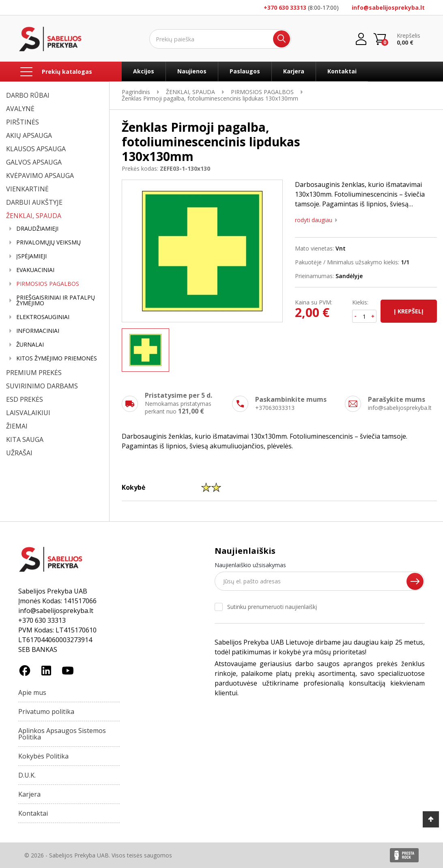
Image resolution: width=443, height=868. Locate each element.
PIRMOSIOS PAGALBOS (48, 284)
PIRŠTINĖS (23, 122)
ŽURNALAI (30, 345)
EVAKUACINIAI (35, 270)
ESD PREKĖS (25, 399)
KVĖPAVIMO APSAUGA (40, 176)
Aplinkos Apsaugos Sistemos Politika (62, 734)
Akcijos (144, 71)
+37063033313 (275, 408)
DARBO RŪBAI (28, 95)
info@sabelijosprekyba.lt (388, 8)
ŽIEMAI (17, 426)
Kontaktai (342, 71)
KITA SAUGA (25, 439)
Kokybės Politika (43, 756)
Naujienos (192, 71)
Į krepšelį (409, 311)
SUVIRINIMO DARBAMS (42, 386)
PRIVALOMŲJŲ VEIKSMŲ (48, 242)
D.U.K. (27, 775)
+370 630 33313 (285, 8)
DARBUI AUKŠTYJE (34, 202)
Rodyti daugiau (314, 220)
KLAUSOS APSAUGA (36, 149)
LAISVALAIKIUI (28, 413)
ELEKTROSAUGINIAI (43, 317)
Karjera (294, 71)
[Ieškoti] (220, 39)
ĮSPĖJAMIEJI (31, 256)
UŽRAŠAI (19, 453)
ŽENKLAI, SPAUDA (34, 216)
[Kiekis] (365, 316)
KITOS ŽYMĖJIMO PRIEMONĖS (57, 358)
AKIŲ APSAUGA (29, 135)
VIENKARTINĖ (27, 189)
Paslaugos (245, 71)
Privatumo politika (46, 712)
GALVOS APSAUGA (34, 162)
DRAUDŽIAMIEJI (37, 229)
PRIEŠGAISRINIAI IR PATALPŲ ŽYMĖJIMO (56, 300)
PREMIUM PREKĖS (34, 373)
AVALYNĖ (20, 109)
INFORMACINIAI (38, 331)
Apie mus (32, 692)
